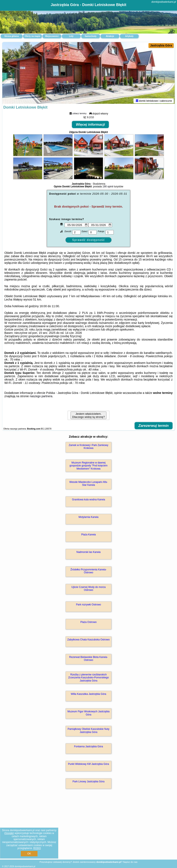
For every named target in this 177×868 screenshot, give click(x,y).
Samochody (91, 36)
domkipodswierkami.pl (164, 2)
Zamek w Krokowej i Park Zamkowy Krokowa (88, 447)
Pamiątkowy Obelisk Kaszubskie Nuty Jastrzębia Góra (89, 731)
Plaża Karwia (88, 535)
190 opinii (108, 187)
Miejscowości (52, 36)
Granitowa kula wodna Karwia (89, 500)
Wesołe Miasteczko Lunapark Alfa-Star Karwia (88, 484)
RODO (37, 848)
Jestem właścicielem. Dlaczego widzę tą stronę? (88, 416)
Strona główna (12, 36)
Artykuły (129, 36)
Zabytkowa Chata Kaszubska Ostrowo (88, 640)
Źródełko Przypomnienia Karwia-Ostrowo (88, 572)
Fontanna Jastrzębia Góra (89, 747)
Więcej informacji (90, 125)
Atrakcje (110, 36)
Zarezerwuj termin (154, 426)
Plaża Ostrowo (88, 623)
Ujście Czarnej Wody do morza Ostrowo (89, 589)
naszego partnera (41, 397)
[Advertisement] (88, 829)
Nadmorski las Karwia (88, 553)
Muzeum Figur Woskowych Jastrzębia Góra (88, 714)
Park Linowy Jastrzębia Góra (88, 782)
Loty (71, 36)
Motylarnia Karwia (88, 518)
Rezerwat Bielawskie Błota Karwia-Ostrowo (88, 659)
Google (9, 833)
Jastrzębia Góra (161, 45)
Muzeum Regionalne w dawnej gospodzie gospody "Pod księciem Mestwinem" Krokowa (88, 467)
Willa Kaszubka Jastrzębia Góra (88, 695)
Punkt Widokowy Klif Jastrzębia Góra (89, 765)
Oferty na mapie (32, 36)
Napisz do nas (130, 862)
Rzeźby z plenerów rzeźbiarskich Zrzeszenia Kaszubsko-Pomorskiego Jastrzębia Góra (89, 678)
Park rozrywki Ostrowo (88, 605)
